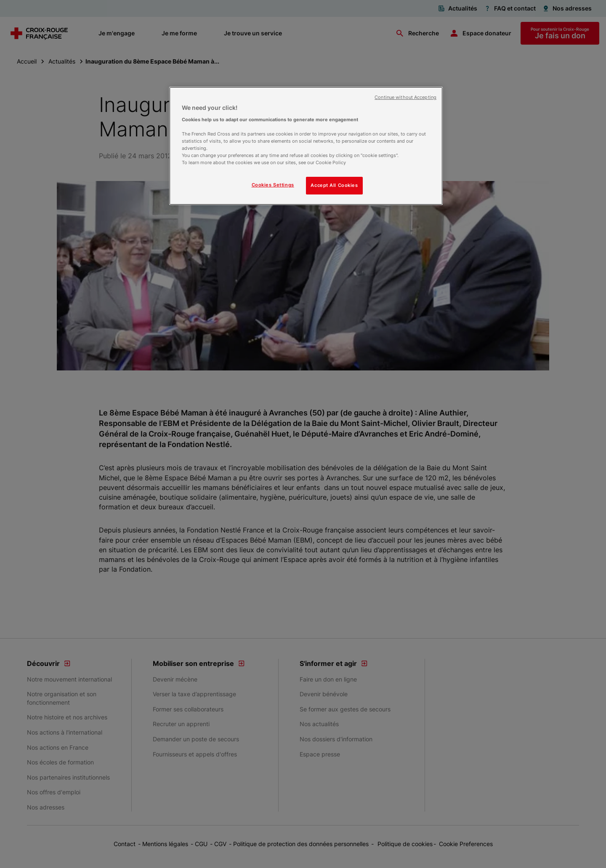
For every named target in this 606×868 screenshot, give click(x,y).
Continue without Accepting (405, 97)
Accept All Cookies (334, 185)
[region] (306, 146)
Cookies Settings (273, 185)
